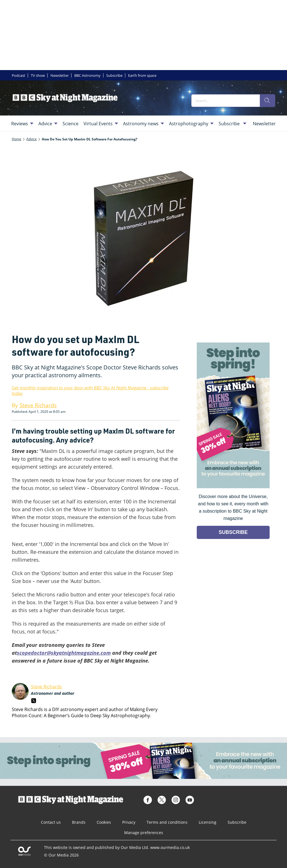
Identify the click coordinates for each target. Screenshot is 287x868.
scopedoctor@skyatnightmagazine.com (64, 653)
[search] (267, 101)
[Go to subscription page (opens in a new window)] (233, 487)
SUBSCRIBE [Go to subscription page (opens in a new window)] (233, 532)
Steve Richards (46, 687)
